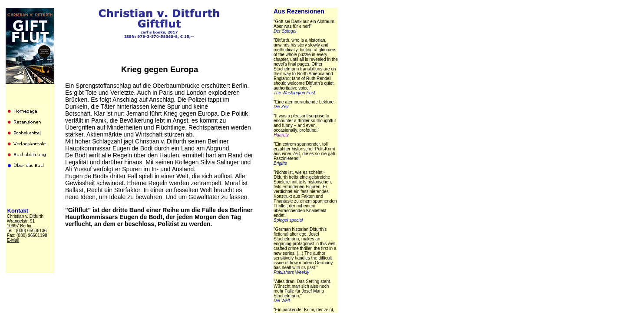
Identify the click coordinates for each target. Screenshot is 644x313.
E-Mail (13, 240)
